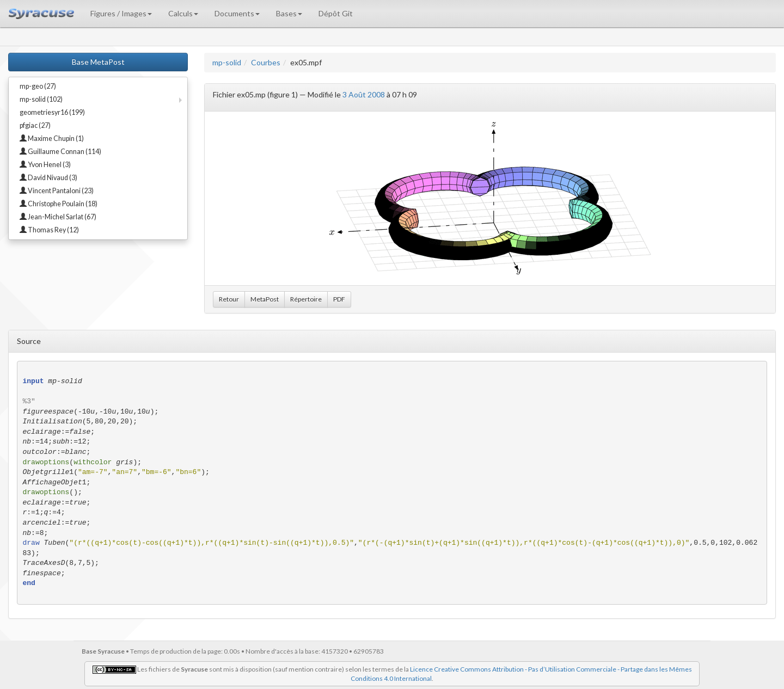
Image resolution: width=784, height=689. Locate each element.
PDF (339, 299)
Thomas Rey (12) (49, 230)
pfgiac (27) (35, 125)
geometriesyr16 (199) (52, 112)
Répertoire (306, 299)
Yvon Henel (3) (45, 165)
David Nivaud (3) (48, 178)
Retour (229, 299)
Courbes (266, 62)
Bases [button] (289, 13)
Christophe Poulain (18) (59, 204)
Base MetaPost (98, 62)
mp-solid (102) (41, 99)
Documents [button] (237, 13)
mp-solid (227, 62)
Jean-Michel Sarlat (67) (58, 217)
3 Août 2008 (364, 94)
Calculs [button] (183, 13)
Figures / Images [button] (121, 13)
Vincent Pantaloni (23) (57, 191)
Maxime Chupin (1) (52, 139)
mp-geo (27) (38, 86)
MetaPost (265, 299)
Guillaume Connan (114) (60, 152)
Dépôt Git (336, 13)
